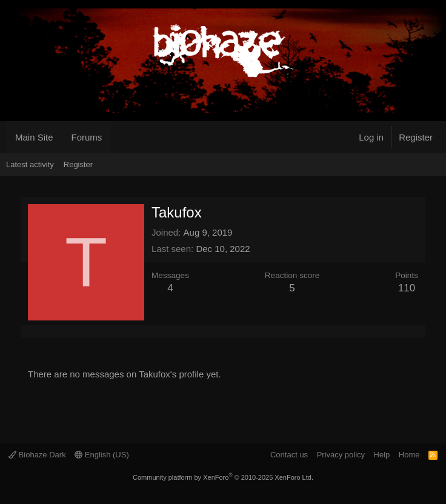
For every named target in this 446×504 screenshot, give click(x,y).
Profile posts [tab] (28, 331)
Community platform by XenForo (223, 477)
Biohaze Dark (37, 455)
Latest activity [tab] (42, 331)
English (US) (102, 455)
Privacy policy (341, 455)
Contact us (289, 455)
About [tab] (72, 331)
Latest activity (30, 164)
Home (409, 455)
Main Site (34, 137)
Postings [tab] (57, 331)
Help (382, 455)
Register (78, 164)
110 (407, 288)
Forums (87, 137)
